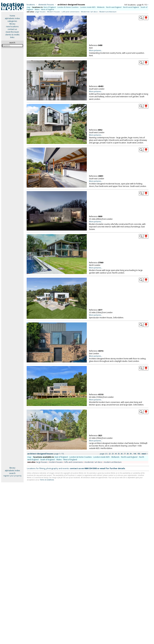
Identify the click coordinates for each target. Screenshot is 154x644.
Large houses (40, 12)
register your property (12, 476)
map (28, 7)
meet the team (12, 32)
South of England (47, 460)
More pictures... (96, 50)
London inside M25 (88, 7)
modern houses (56, 462)
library (12, 24)
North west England (131, 7)
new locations (12, 26)
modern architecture (113, 462)
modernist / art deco (93, 462)
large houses (42, 462)
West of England (48, 9)
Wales (37, 9)
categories (12, 21)
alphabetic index (12, 18)
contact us (12, 29)
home (12, 16)
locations (31, 5)
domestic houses (46, 5)
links (12, 37)
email (103, 468)
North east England (114, 7)
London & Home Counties (68, 7)
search (12, 473)
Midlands (101, 7)
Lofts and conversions (70, 12)
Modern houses (54, 12)
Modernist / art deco (89, 12)
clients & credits (12, 35)
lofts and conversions (74, 462)
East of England (50, 7)
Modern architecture (108, 12)
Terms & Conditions (47, 480)
